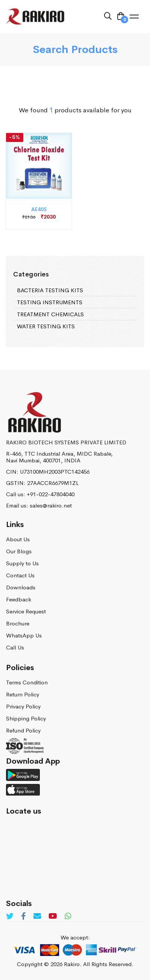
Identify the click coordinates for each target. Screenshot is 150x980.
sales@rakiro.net (51, 505)
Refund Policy (23, 730)
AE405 (39, 209)
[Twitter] (10, 916)
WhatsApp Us (24, 635)
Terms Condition (27, 682)
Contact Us (20, 575)
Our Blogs (19, 551)
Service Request (26, 611)
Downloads (21, 587)
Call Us (15, 647)
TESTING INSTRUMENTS (50, 303)
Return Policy (23, 694)
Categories (31, 275)
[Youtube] (53, 916)
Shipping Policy (26, 718)
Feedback (19, 599)
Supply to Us (22, 563)
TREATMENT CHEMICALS (50, 315)
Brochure (18, 623)
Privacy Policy (23, 706)
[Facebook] (23, 916)
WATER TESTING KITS (46, 327)
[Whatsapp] (68, 916)
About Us (18, 539)
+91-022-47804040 (51, 494)
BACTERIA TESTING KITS (50, 291)
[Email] (37, 916)
